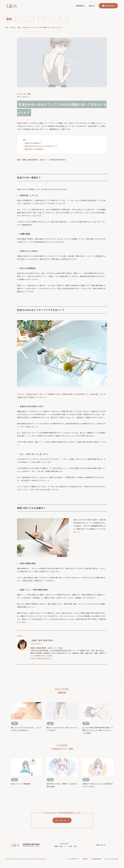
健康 (19, 27)
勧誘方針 (85, 859)
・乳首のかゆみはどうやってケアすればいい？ (40, 146)
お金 (61, 846)
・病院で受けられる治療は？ (34, 149)
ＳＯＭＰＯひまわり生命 (111, 859)
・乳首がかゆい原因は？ (32, 143)
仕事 (70, 846)
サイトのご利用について (73, 859)
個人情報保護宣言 (96, 859)
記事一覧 (13, 27)
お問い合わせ (100, 845)
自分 (75, 846)
